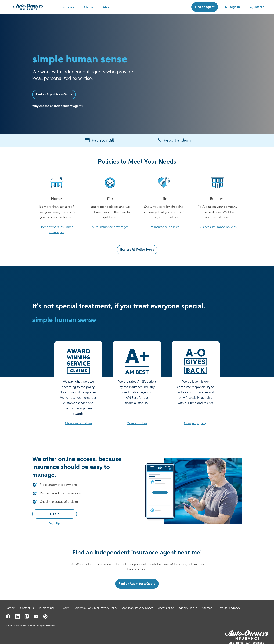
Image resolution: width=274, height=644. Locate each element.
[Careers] (11, 608)
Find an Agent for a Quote (54, 95)
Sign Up (55, 523)
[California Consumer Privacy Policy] (96, 608)
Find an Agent (205, 7)
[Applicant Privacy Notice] (138, 608)
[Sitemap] (208, 608)
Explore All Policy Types (137, 250)
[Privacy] (65, 608)
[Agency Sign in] (188, 608)
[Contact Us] (27, 608)
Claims (89, 7)
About (107, 7)
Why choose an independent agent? (58, 106)
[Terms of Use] (47, 608)
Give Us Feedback (229, 608)
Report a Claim (175, 140)
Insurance (68, 7)
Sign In (55, 514)
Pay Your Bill (99, 140)
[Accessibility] (166, 608)
